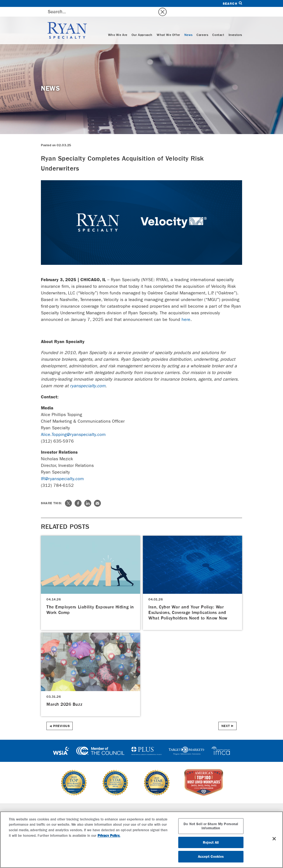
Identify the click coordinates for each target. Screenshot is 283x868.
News (188, 25)
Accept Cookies (211, 857)
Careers (202, 25)
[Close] (274, 839)
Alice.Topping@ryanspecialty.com (73, 425)
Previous (61, 716)
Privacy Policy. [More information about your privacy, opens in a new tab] (109, 836)
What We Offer (168, 25)
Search (232, 3)
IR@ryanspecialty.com (62, 469)
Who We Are (118, 25)
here (186, 310)
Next (226, 716)
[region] (141, 840)
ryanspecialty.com (88, 376)
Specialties (85, 804)
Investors (235, 25)
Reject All (211, 842)
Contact (218, 25)
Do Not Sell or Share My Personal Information (211, 826)
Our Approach (142, 25)
